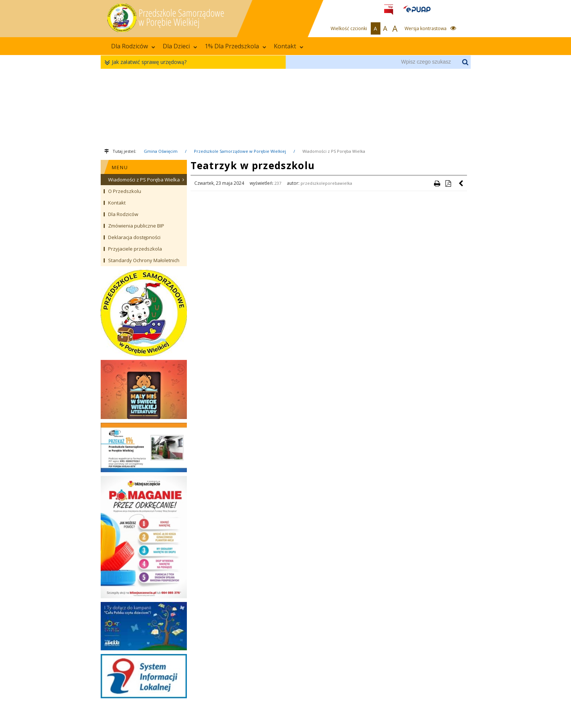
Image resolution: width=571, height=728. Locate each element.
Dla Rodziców (133, 46)
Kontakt (289, 46)
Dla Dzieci (180, 46)
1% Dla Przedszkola (236, 46)
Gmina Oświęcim (161, 151)
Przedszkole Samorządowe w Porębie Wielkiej (240, 151)
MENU (120, 167)
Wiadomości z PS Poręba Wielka (334, 151)
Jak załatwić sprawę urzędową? (147, 62)
